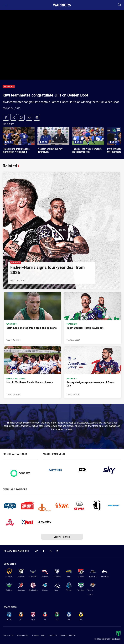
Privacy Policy (23, 635)
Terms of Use (8, 635)
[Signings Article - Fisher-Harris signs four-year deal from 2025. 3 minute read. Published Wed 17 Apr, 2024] (61, 231)
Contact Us (53, 635)
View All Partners (62, 537)
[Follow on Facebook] (44, 551)
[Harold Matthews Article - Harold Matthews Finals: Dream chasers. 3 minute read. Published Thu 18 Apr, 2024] (33, 372)
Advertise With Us (68, 635)
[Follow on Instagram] (58, 551)
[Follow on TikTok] (36, 551)
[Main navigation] (4, 5)
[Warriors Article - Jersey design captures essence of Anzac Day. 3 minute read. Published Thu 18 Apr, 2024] (93, 372)
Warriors (9, 87)
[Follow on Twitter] (51, 551)
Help (43, 635)
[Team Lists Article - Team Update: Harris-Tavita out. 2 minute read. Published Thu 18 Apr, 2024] (93, 318)
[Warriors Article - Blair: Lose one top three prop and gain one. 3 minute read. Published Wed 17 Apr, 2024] (33, 318)
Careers (36, 635)
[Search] (120, 5)
